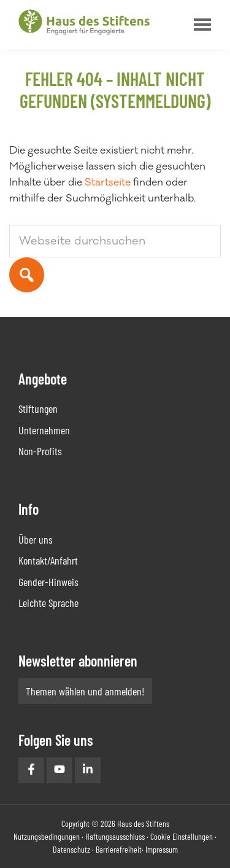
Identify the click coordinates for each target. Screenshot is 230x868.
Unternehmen (44, 430)
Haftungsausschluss (115, 836)
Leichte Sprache (48, 603)
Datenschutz (71, 849)
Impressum (162, 849)
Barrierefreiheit (119, 849)
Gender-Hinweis (48, 582)
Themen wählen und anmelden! (85, 691)
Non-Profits (40, 451)
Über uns (36, 539)
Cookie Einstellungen (182, 836)
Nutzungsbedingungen (47, 836)
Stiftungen (38, 409)
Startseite (108, 182)
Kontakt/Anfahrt (48, 560)
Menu (199, 25)
